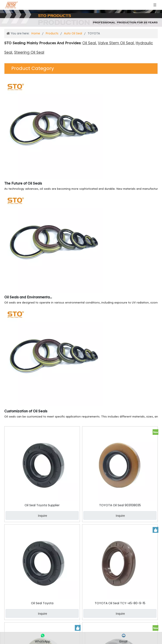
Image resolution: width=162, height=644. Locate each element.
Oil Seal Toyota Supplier (29, 479)
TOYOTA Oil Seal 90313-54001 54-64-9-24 (133, 551)
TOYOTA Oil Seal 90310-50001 (81, 624)
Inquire (30, 490)
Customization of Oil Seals (26, 411)
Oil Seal (89, 43)
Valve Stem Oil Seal (116, 43)
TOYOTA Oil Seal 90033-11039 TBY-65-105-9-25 (29, 624)
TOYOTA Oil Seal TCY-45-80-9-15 (29, 551)
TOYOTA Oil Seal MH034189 (81, 551)
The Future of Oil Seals (23, 183)
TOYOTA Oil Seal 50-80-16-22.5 (133, 624)
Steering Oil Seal (29, 52)
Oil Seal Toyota (133, 479)
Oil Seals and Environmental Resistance (28, 297)
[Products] (81, 18)
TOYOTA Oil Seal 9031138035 (81, 479)
